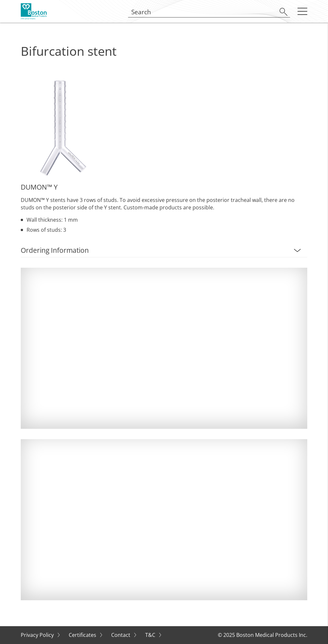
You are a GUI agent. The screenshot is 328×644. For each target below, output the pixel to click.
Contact (121, 635)
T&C (151, 635)
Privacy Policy (38, 635)
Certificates (83, 635)
